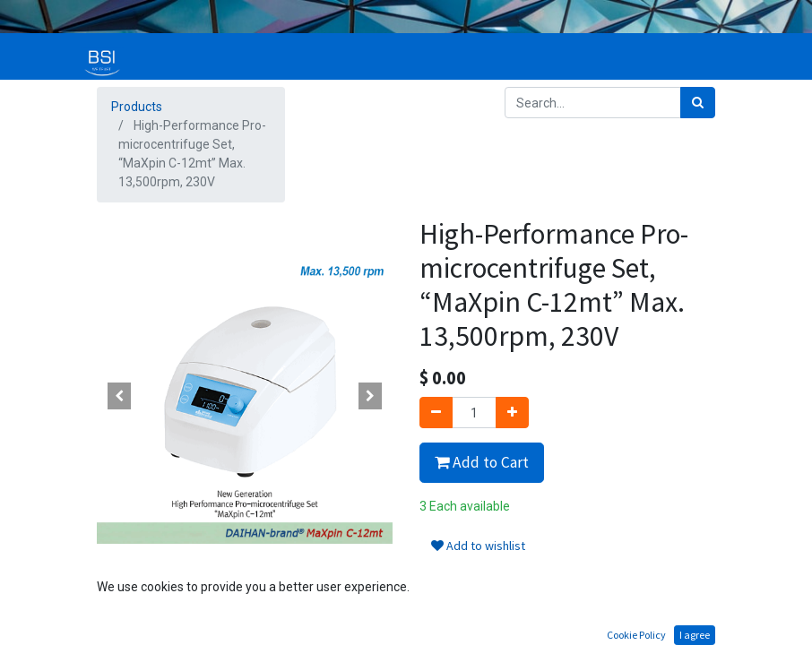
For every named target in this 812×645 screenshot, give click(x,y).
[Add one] (512, 413)
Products (137, 107)
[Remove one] (436, 413)
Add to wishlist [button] (478, 546)
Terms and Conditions (481, 600)
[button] (119, 396)
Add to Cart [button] (482, 462)
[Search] (698, 103)
